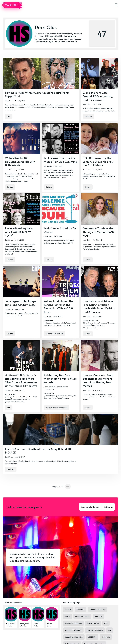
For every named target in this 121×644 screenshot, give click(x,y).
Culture (10, 187)
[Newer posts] (68, 487)
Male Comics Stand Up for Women (60, 230)
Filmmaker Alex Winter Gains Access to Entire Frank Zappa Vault (37, 94)
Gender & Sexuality (73, 630)
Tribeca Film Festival (55, 334)
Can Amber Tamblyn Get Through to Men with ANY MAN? (99, 232)
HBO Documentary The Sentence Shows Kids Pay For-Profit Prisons (98, 162)
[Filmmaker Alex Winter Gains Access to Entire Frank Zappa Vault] (41, 89)
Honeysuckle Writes (61, 387)
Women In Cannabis (73, 623)
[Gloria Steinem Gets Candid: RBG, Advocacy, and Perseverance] (99, 89)
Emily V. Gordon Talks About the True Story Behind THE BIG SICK (39, 451)
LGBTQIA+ (92, 637)
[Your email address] (90, 507)
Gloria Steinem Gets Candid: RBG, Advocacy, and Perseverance (98, 96)
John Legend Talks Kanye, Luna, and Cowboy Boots (21, 303)
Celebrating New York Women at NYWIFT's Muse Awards (60, 378)
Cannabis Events (82, 616)
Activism (88, 117)
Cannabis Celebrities (74, 637)
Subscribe (108, 507)
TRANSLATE (12, 5)
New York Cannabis (95, 630)
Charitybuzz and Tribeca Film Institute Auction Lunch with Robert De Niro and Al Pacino (98, 306)
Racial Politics (93, 623)
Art (110, 630)
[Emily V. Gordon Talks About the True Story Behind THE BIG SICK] (60, 444)
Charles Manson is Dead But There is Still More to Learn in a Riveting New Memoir (98, 380)
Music (68, 616)
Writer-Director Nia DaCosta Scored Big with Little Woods (20, 162)
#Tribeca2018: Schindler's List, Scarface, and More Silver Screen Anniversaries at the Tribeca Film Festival (22, 380)
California (106, 637)
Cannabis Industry (97, 609)
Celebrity (11, 469)
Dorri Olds (9, 101)
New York (98, 616)
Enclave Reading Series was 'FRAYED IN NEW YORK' (19, 232)
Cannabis (80, 609)
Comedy (49, 260)
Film (9, 117)
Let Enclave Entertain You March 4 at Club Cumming (60, 160)
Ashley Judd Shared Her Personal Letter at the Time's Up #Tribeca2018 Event (58, 306)
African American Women (57, 407)
